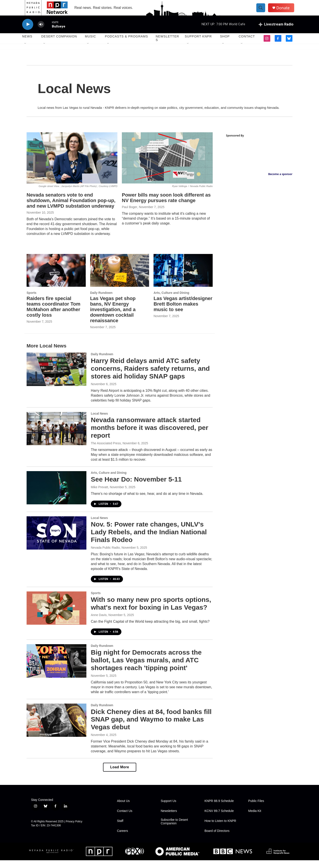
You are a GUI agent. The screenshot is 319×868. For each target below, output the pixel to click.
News (27, 44)
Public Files (256, 809)
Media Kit (255, 819)
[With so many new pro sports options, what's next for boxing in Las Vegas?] (56, 616)
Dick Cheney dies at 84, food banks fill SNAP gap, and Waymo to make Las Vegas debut (151, 727)
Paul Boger (129, 215)
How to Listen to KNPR (220, 829)
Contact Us (125, 819)
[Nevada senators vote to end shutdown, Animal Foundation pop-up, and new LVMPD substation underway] (72, 166)
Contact (247, 44)
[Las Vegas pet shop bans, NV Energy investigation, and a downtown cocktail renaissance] (120, 278)
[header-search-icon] (263, 12)
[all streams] (276, 32)
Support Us (169, 809)
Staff (120, 829)
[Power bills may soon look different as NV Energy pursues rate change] (167, 166)
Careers (123, 839)
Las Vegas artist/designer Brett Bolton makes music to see (183, 312)
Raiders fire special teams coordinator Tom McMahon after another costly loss (53, 314)
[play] (28, 32)
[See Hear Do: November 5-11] (56, 495)
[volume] (41, 32)
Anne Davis (99, 623)
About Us (123, 809)
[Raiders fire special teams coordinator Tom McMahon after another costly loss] (56, 278)
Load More (120, 775)
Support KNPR (198, 44)
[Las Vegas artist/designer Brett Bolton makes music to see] (183, 278)
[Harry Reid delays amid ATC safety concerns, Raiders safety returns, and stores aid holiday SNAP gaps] (56, 377)
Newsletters (167, 46)
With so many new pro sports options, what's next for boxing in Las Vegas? (151, 611)
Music (90, 44)
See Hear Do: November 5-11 (136, 487)
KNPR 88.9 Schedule (219, 809)
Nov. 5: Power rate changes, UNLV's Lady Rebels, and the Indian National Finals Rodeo (149, 540)
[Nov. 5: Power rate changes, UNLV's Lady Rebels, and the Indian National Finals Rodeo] (56, 541)
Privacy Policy (74, 829)
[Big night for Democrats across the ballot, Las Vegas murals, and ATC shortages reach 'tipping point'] (56, 669)
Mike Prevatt (99, 495)
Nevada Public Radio (105, 555)
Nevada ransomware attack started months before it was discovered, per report (150, 436)
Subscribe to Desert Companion (174, 829)
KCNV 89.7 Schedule (219, 819)
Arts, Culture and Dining (171, 300)
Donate (286, 12)
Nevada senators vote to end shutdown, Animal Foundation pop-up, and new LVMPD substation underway (71, 208)
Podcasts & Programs (127, 44)
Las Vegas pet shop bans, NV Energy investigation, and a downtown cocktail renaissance (113, 317)
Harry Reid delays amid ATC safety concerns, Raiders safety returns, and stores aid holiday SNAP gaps (150, 376)
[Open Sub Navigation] (25, 51)
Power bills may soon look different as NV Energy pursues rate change (166, 205)
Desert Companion (59, 44)
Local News (99, 421)
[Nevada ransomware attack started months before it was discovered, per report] (56, 436)
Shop (225, 44)
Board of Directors (217, 839)
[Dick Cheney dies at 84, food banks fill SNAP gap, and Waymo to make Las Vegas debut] (56, 728)
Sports (31, 300)
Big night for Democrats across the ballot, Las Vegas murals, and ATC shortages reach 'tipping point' (146, 668)
